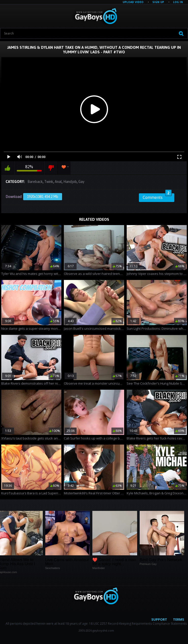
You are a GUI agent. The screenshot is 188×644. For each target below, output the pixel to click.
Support (159, 619)
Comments (157, 197)
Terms (179, 619)
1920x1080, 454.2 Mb (43, 197)
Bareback (35, 182)
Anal (58, 182)
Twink (49, 182)
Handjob (70, 182)
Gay (81, 182)
